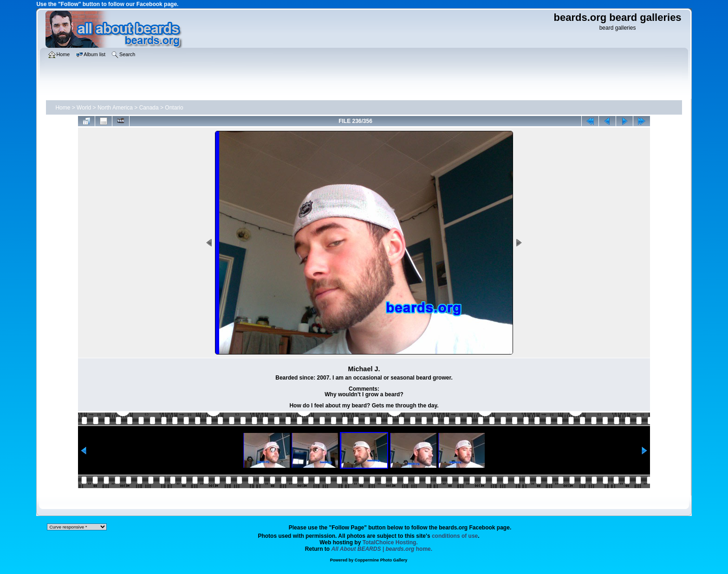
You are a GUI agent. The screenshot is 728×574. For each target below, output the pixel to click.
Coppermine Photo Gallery (381, 560)
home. (382, 549)
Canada (149, 108)
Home (63, 108)
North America (115, 108)
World (84, 108)
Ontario (174, 108)
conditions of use (455, 536)
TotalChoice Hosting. (390, 542)
